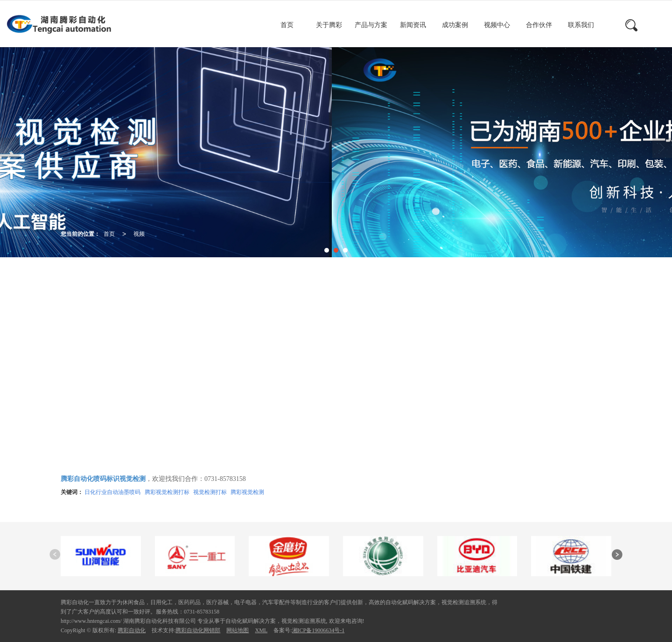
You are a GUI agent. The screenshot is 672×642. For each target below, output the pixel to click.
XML (261, 630)
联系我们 (581, 25)
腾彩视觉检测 (247, 492)
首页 (287, 25)
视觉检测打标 (210, 492)
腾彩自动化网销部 (198, 630)
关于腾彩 (329, 25)
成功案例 (455, 25)
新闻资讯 (413, 25)
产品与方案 (371, 25)
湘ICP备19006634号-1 (318, 630)
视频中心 (497, 25)
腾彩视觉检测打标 (167, 492)
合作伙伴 (539, 25)
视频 (139, 234)
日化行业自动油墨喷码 (112, 492)
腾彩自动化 (132, 630)
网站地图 (238, 630)
